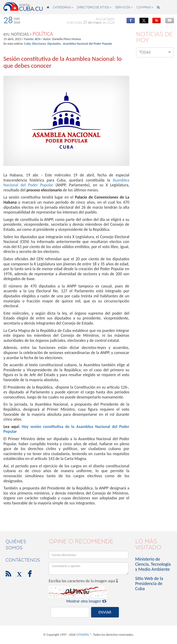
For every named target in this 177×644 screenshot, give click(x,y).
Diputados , (55, 44)
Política (43, 34)
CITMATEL (83, 635)
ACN (38, 39)
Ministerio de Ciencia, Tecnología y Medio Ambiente (153, 564)
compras (145, 7)
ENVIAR (105, 612)
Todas (155, 52)
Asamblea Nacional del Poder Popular (88, 44)
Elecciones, (40, 44)
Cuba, (28, 44)
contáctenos (23, 560)
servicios (124, 7)
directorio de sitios (94, 7)
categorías (63, 7)
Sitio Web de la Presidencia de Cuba (149, 583)
